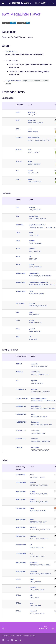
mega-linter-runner (13, 81)
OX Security (18, 636)
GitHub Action (11, 51)
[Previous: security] (4, 628)
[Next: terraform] (46, 628)
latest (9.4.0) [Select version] (41, 3)
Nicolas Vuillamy (30, 636)
